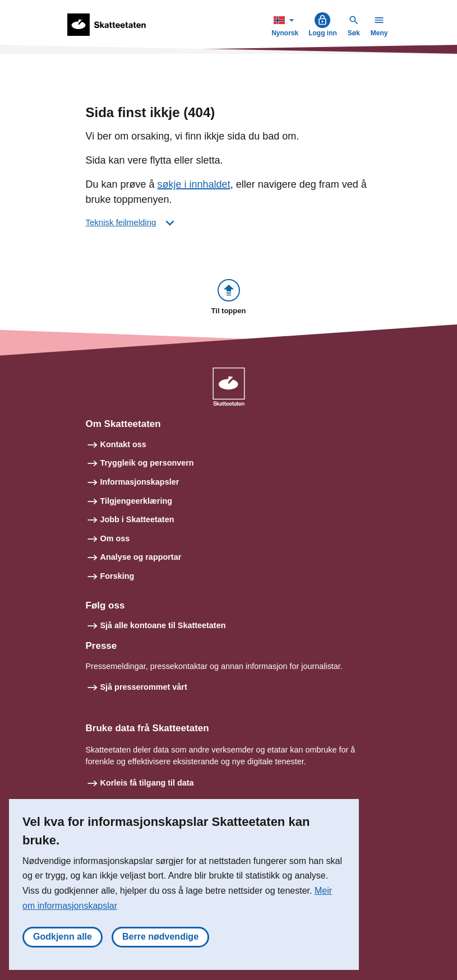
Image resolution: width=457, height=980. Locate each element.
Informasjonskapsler (140, 482)
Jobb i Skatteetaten (137, 519)
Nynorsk (286, 24)
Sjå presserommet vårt (144, 687)
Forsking (117, 576)
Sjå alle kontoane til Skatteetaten (163, 625)
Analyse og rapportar (141, 557)
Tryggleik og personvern (147, 463)
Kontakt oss (123, 444)
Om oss (115, 538)
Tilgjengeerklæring (136, 501)
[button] (229, 298)
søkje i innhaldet (194, 184)
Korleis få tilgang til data (147, 783)
